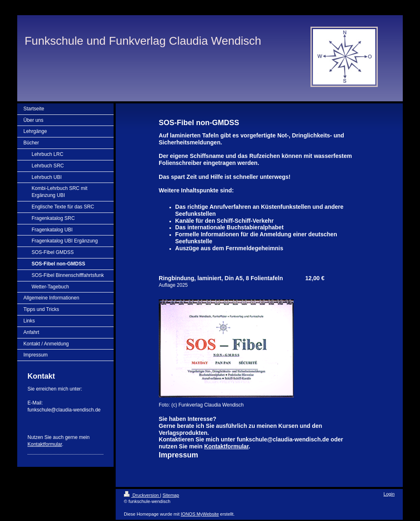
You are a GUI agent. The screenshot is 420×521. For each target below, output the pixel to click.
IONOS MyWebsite (200, 514)
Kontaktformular (45, 444)
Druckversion (142, 495)
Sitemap (171, 495)
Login (389, 494)
